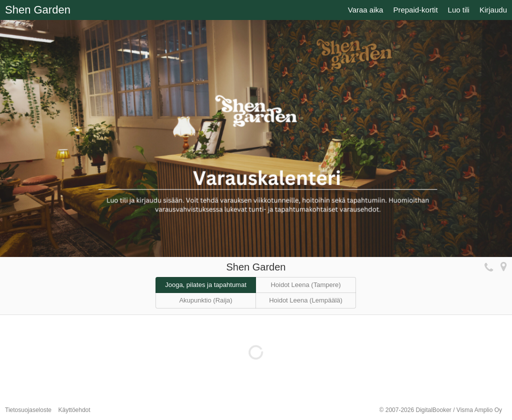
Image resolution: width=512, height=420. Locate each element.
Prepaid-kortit (415, 10)
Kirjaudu (493, 10)
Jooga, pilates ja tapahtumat (206, 285)
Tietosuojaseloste (28, 410)
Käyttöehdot (74, 410)
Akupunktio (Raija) (205, 300)
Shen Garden (38, 10)
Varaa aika (366, 10)
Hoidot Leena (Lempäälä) (306, 300)
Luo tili (459, 10)
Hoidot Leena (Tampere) (305, 285)
